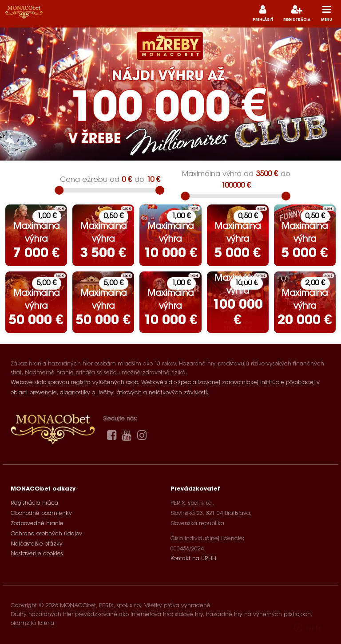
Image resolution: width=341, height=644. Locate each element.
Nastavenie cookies (37, 554)
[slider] (59, 190)
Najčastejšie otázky (37, 544)
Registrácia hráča (34, 503)
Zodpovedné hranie (37, 524)
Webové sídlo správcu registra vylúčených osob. (75, 383)
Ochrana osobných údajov (46, 534)
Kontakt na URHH (193, 559)
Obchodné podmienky (41, 513)
